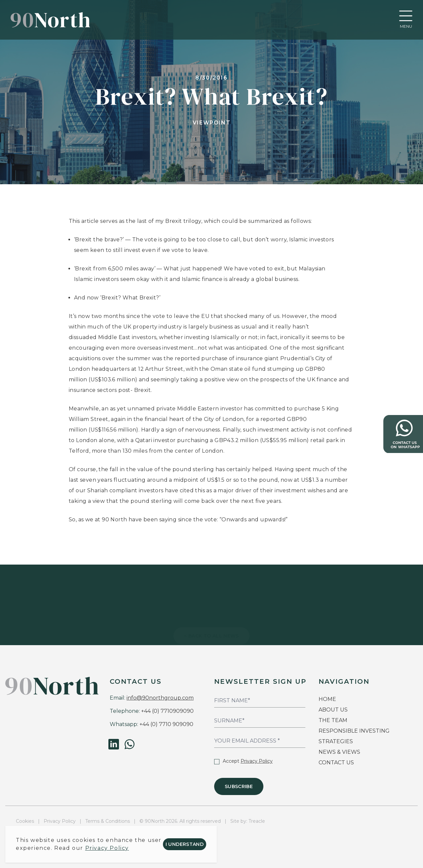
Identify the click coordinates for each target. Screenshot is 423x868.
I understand (185, 844)
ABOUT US (333, 710)
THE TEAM (334, 720)
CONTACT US (336, 763)
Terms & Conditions (108, 821)
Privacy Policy (257, 761)
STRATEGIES (336, 741)
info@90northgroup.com (160, 698)
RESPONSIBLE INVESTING (354, 731)
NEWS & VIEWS (339, 752)
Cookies (25, 821)
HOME (327, 699)
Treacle (257, 821)
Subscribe (239, 786)
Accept (243, 761)
